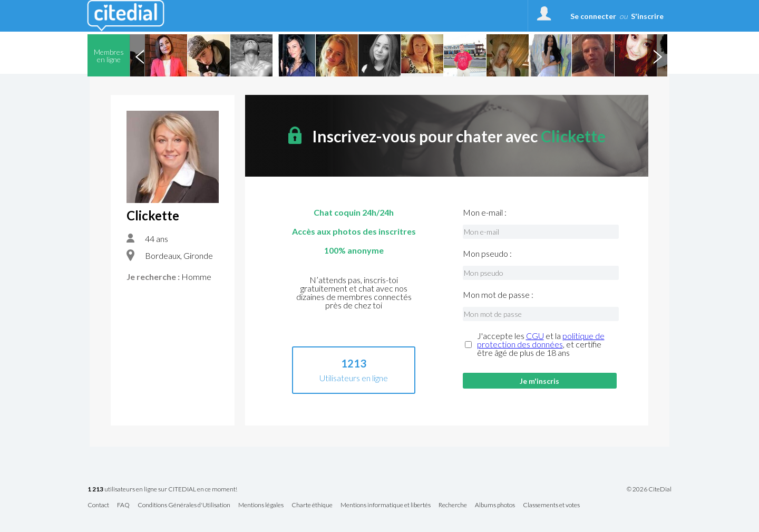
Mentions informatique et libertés (386, 505)
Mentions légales (261, 505)
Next (657, 55)
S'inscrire (647, 16)
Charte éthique (312, 505)
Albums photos (495, 505)
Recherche (453, 505)
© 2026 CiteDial (649, 489)
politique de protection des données (541, 340)
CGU (535, 336)
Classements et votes (551, 505)
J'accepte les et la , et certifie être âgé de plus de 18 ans (541, 344)
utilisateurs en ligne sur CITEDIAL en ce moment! (162, 490)
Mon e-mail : (485, 212)
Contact (98, 505)
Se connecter (593, 16)
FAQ (123, 505)
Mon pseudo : (487, 254)
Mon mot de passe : (498, 295)
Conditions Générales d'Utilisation (184, 505)
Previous (140, 55)
